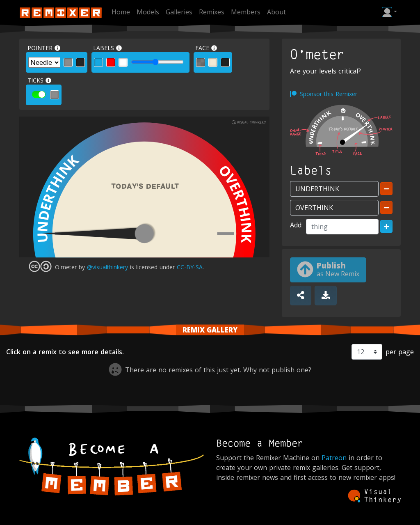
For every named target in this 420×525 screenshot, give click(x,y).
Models (148, 12)
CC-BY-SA (190, 267)
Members (246, 12)
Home (121, 12)
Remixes (212, 12)
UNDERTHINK (57, 197)
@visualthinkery (107, 267)
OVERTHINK (235, 202)
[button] (389, 12)
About (276, 12)
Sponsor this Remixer (329, 94)
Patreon (334, 458)
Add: (296, 225)
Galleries (179, 12)
